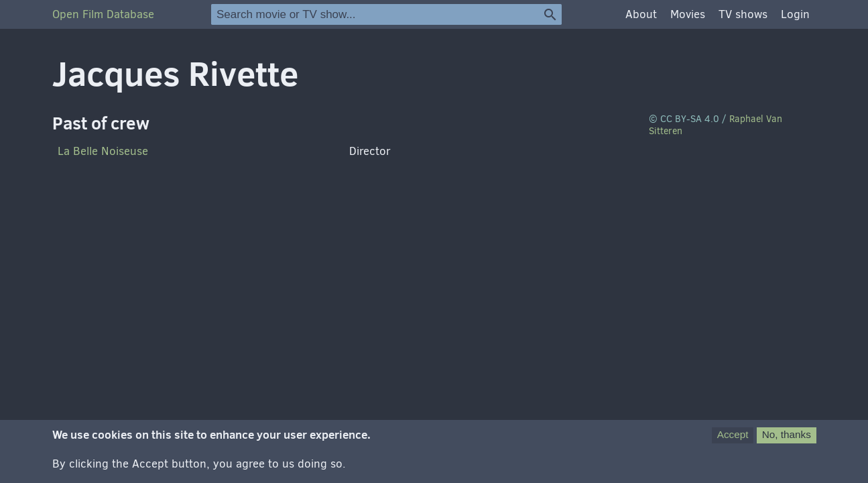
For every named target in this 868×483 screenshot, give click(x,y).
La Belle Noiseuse (103, 151)
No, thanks (787, 434)
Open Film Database (103, 14)
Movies (688, 14)
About (641, 14)
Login (795, 14)
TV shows (743, 14)
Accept (733, 434)
